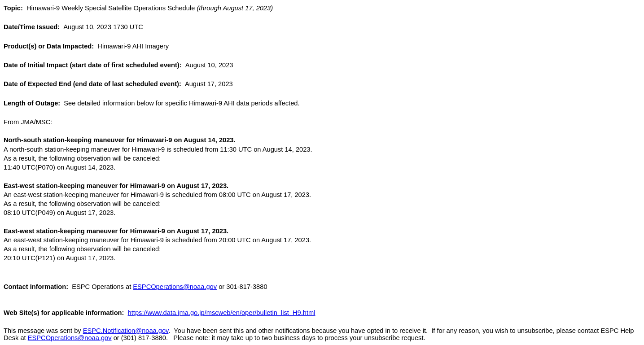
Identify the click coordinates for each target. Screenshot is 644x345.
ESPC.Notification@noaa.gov (126, 331)
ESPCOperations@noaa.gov (175, 287)
